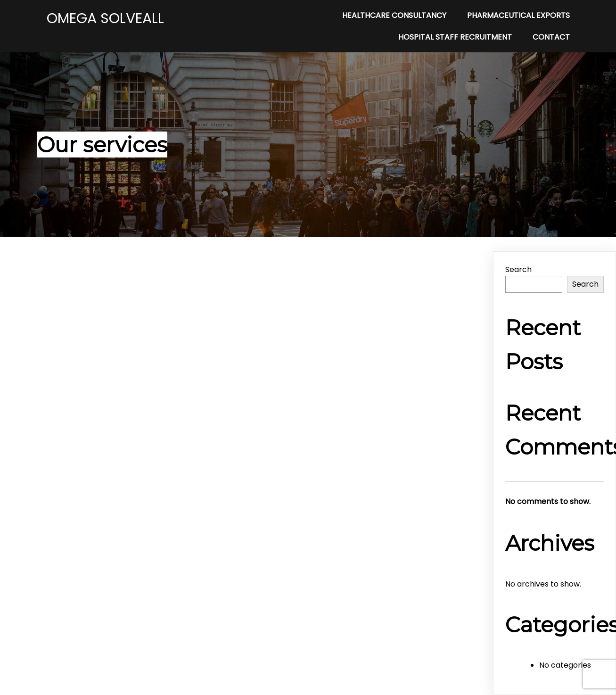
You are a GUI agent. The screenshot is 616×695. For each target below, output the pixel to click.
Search (518, 269)
